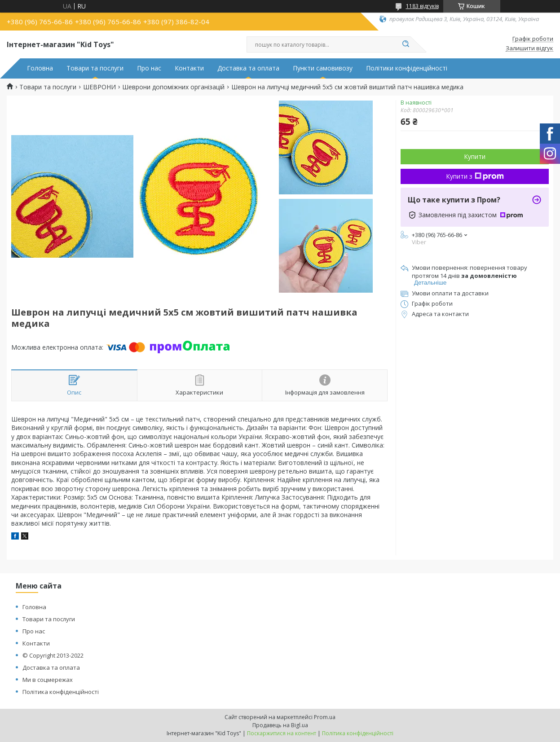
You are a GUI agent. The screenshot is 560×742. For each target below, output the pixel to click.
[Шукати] (406, 44)
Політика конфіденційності (61, 692)
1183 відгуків (422, 6)
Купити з (475, 176)
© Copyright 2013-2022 (53, 655)
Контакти (189, 68)
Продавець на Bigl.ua (280, 725)
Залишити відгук (529, 48)
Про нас (149, 68)
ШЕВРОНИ (99, 87)
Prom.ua (325, 717)
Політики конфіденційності (407, 68)
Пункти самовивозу (323, 68)
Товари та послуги (95, 68)
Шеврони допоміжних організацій (173, 87)
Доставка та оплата (248, 68)
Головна (40, 68)
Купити (475, 156)
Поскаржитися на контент (282, 733)
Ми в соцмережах (48, 680)
